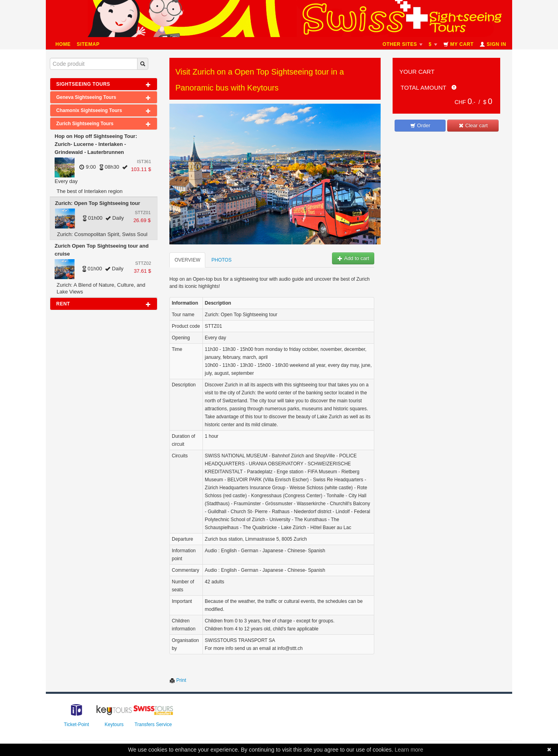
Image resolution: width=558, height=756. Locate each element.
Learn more (409, 750)
